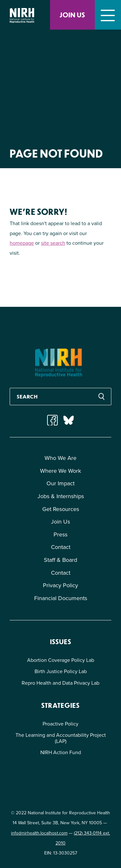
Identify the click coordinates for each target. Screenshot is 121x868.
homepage (22, 243)
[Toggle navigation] (108, 15)
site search (53, 243)
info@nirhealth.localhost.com (39, 833)
